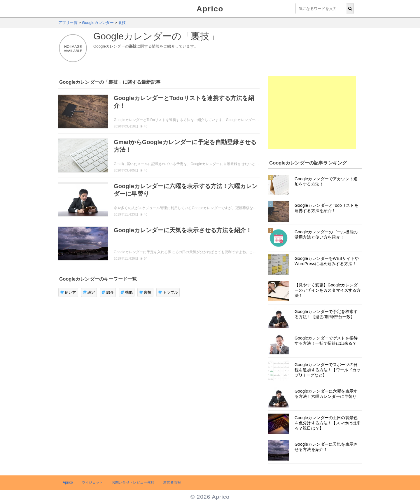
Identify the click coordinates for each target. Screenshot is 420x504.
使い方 (68, 292)
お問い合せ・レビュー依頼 (133, 482)
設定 (89, 292)
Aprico (210, 9)
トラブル (168, 292)
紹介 (108, 292)
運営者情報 (172, 482)
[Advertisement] (312, 113)
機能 (127, 292)
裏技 (145, 292)
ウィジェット (92, 482)
